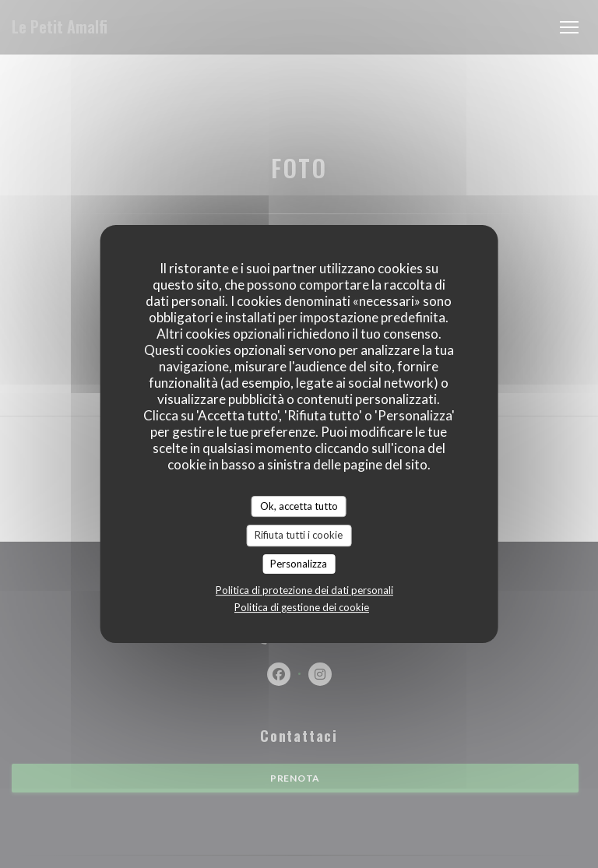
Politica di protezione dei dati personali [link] (304, 590)
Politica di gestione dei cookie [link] (302, 607)
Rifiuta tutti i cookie (299, 535)
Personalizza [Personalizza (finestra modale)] (299, 564)
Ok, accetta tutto (299, 506)
